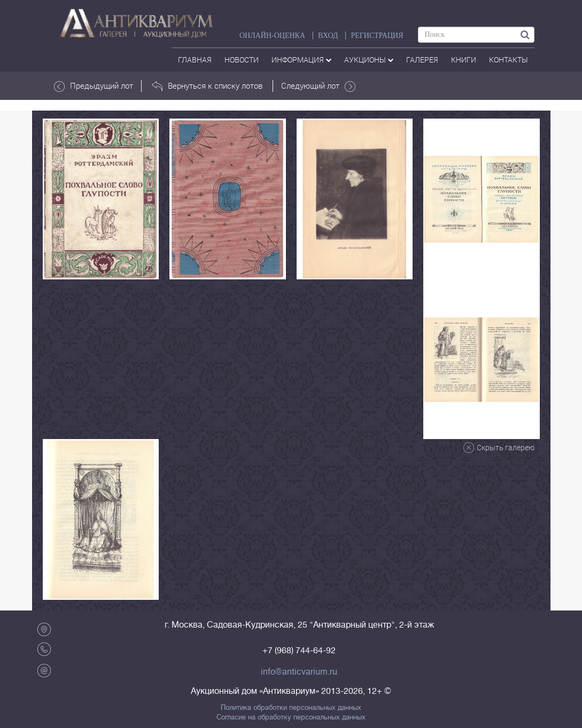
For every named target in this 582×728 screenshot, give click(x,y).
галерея (422, 60)
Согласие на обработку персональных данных (291, 717)
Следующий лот (318, 86)
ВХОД (328, 36)
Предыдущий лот (94, 86)
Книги (464, 60)
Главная (195, 60)
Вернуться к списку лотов (207, 86)
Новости (242, 60)
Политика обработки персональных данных (291, 708)
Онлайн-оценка (272, 36)
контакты (509, 60)
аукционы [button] (369, 60)
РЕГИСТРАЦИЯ (377, 36)
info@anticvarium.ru (299, 672)
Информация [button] (301, 60)
